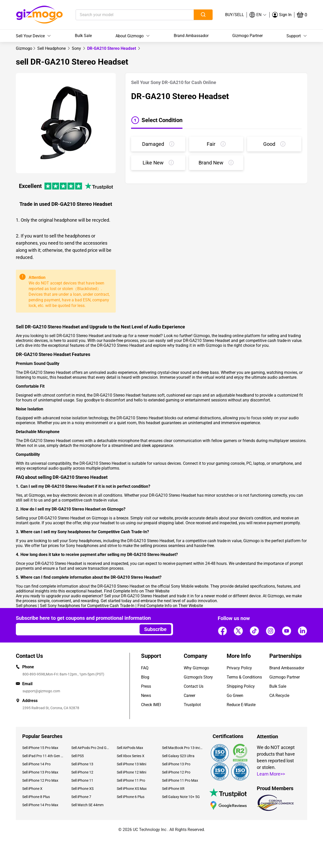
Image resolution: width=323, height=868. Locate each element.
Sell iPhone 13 (82, 764)
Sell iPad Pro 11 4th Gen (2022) (43, 756)
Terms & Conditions (244, 677)
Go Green (235, 695)
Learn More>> (271, 774)
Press (146, 686)
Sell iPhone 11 (82, 780)
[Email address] (75, 629)
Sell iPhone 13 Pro (176, 764)
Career (189, 695)
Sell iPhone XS (82, 789)
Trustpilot (192, 705)
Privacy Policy (239, 668)
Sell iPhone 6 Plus (131, 797)
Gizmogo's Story (198, 677)
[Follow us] (222, 631)
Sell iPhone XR (173, 789)
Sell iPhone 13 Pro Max (40, 772)
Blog (145, 677)
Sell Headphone (52, 48)
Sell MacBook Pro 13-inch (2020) (183, 748)
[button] (258, 15)
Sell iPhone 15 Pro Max (40, 748)
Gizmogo (24, 48)
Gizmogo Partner (247, 36)
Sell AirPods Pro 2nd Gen (90, 748)
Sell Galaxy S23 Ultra (178, 756)
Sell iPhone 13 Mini (131, 764)
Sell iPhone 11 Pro (131, 780)
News (146, 695)
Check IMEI (151, 705)
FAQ (145, 668)
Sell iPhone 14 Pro (36, 764)
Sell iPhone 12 (82, 772)
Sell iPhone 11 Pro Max (180, 780)
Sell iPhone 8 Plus (36, 797)
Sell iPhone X (32, 789)
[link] (24, 48)
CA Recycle (279, 695)
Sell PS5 (78, 756)
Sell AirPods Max (130, 748)
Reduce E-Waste (241, 705)
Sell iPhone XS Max (132, 789)
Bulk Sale (83, 36)
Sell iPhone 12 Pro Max (40, 780)
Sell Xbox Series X (131, 756)
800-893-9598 (34, 674)
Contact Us (194, 686)
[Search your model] (127, 15)
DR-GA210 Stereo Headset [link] (112, 48)
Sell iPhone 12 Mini (131, 772)
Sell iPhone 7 (81, 797)
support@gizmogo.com (41, 691)
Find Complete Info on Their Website (137, 591)
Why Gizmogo (196, 668)
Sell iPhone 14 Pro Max (40, 805)
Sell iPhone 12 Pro (176, 772)
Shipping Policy (241, 686)
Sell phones (26, 606)
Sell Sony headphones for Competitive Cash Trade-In (87, 606)
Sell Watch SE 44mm (87, 805)
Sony (77, 48)
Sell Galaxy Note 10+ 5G (181, 797)
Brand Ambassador (191, 36)
